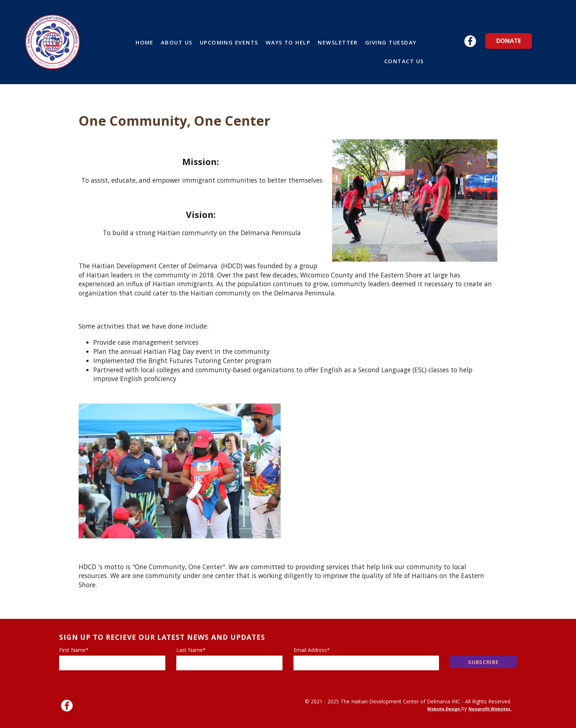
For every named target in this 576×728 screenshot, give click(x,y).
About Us (177, 42)
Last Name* (191, 650)
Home (145, 42)
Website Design (444, 709)
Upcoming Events (229, 42)
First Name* (74, 650)
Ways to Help (288, 42)
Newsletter (338, 42)
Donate (509, 41)
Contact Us (404, 61)
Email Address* (312, 650)
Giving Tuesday (391, 42)
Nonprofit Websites (489, 709)
